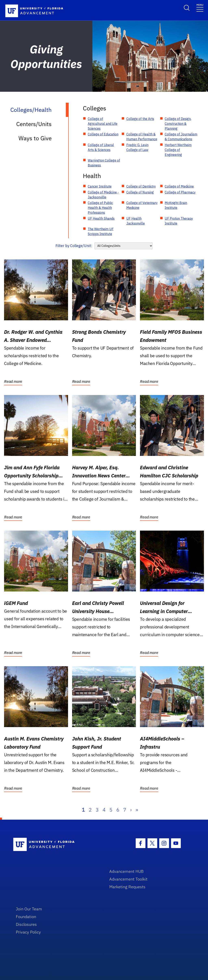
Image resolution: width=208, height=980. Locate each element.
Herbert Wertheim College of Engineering (178, 150)
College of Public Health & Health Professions (100, 208)
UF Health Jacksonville (136, 221)
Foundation (26, 917)
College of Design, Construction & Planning (178, 124)
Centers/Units (34, 124)
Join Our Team (29, 909)
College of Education (103, 134)
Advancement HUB (126, 871)
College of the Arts (140, 119)
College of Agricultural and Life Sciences (103, 124)
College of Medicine (179, 186)
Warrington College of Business (104, 163)
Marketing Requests (127, 887)
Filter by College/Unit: (74, 246)
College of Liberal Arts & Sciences (101, 147)
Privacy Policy (28, 932)
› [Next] (131, 810)
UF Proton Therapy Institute (179, 221)
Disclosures (26, 924)
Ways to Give (35, 138)
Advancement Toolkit (128, 879)
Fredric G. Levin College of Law (137, 147)
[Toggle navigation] (200, 7)
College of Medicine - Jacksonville (103, 195)
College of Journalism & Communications (181, 137)
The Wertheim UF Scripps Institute (101, 231)
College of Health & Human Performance (142, 137)
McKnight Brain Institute (176, 205)
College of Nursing (140, 192)
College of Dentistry (141, 186)
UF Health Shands (101, 218)
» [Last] (137, 810)
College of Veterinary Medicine (142, 205)
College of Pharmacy (180, 192)
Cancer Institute (100, 186)
